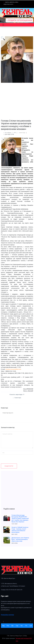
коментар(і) (22, 133)
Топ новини (8, 133)
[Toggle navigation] (3, 25)
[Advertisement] (17, 100)
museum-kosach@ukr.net (13, 369)
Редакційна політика (7, 615)
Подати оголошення (19, 20)
